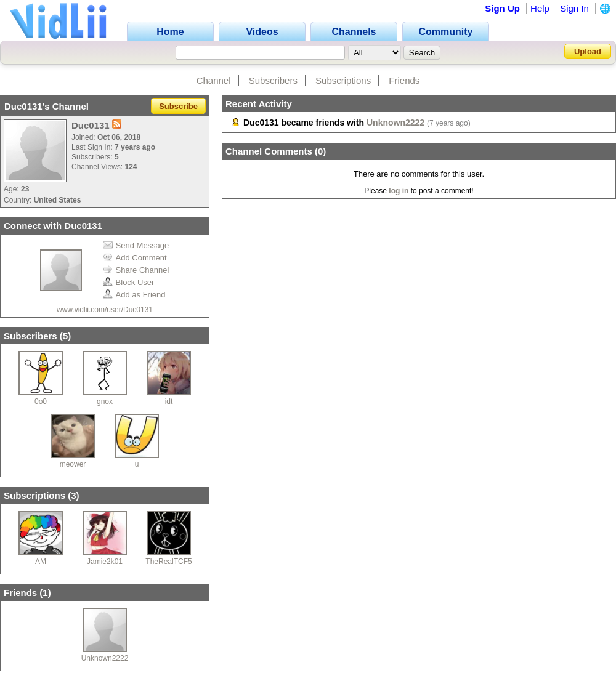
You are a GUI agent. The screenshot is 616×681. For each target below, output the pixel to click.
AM (41, 562)
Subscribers (273, 80)
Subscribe (178, 106)
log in (399, 191)
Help (540, 8)
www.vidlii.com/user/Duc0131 (105, 310)
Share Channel (136, 270)
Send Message (136, 245)
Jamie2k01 (105, 562)
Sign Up (502, 8)
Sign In (574, 8)
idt (169, 401)
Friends (404, 80)
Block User (129, 282)
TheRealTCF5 (168, 562)
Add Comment (135, 258)
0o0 (41, 401)
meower (73, 464)
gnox (105, 401)
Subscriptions (343, 80)
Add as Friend (134, 295)
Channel (214, 80)
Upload (588, 51)
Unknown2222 (105, 658)
